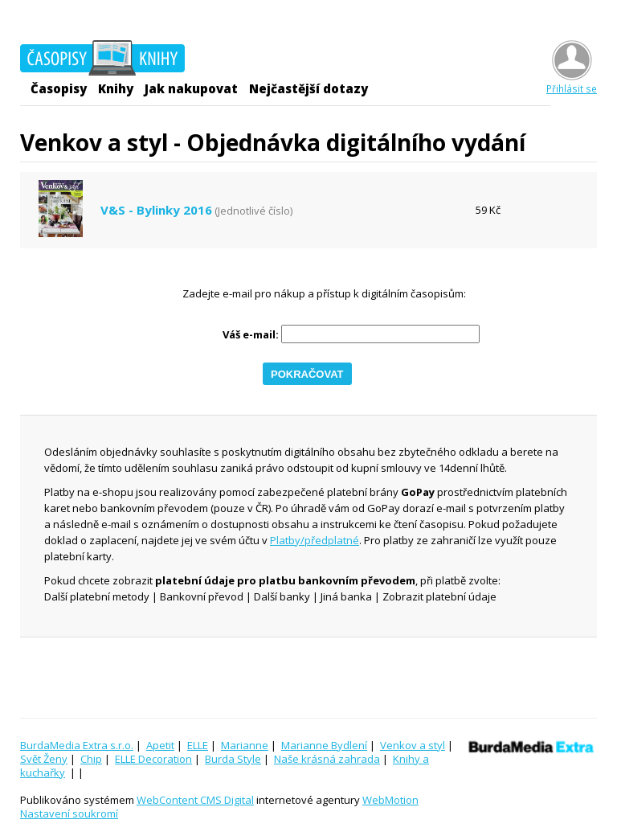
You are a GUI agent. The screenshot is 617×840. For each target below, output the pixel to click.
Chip (91, 759)
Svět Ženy (44, 759)
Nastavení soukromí (69, 813)
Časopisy (59, 88)
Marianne (245, 745)
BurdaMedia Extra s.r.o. (77, 745)
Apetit (160, 745)
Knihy (116, 88)
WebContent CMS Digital (195, 800)
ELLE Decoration (153, 759)
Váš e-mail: (251, 335)
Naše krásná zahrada (327, 759)
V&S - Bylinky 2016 (156, 210)
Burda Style (233, 759)
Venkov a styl (413, 745)
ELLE (198, 745)
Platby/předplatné (315, 540)
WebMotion (390, 800)
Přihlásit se (572, 82)
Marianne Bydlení (324, 745)
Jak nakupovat (191, 88)
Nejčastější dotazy (308, 88)
